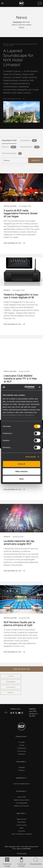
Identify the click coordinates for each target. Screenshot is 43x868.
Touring (22, 745)
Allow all (21, 464)
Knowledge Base (21, 803)
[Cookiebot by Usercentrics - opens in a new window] (26, 387)
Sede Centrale (21, 819)
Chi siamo (22, 831)
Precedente (11, 682)
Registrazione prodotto (22, 800)
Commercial (21, 751)
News (22, 828)
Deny (21, 479)
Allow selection (21, 471)
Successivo (11, 687)
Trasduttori (21, 754)
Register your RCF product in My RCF (33, 712)
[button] (21, 669)
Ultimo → (11, 693)
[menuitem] (22, 854)
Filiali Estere (21, 822)
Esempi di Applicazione (21, 784)
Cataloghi (22, 767)
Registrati (17, 22)
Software (22, 770)
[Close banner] (40, 387)
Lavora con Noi (21, 825)
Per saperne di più (12, 99)
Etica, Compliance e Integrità (22, 834)
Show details (31, 457)
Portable (22, 742)
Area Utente (21, 797)
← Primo (11, 676)
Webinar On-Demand (21, 806)
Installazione (21, 748)
